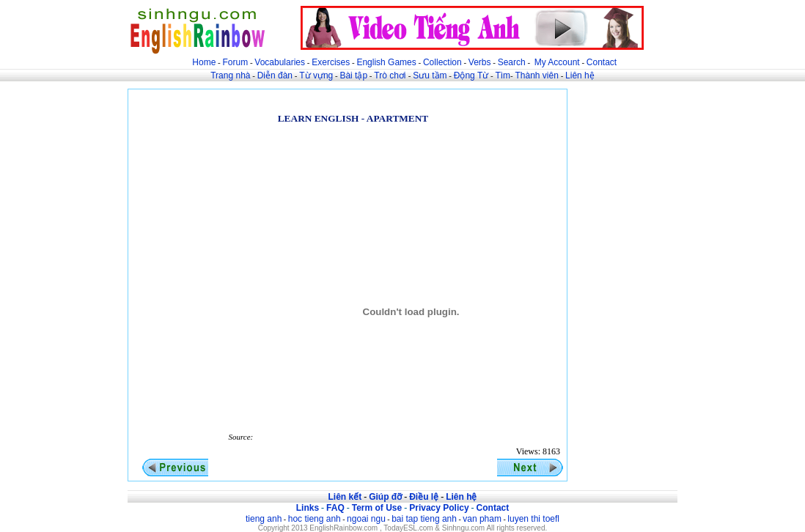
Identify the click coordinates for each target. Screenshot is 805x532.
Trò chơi (391, 75)
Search (512, 62)
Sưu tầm (430, 75)
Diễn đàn (275, 75)
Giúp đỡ (385, 497)
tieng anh (264, 519)
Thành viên (537, 75)
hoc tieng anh (315, 519)
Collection (442, 62)
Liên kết (345, 497)
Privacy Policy (439, 508)
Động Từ (471, 75)
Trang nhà (230, 75)
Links (308, 508)
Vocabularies (280, 62)
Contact (602, 62)
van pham (482, 519)
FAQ (335, 508)
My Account (557, 62)
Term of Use (377, 508)
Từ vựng (316, 75)
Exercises (331, 62)
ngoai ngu (366, 519)
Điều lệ (424, 497)
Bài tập (353, 75)
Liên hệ (580, 75)
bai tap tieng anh (424, 519)
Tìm (503, 75)
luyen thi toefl (533, 519)
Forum (235, 62)
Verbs (480, 62)
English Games (386, 62)
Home (204, 62)
